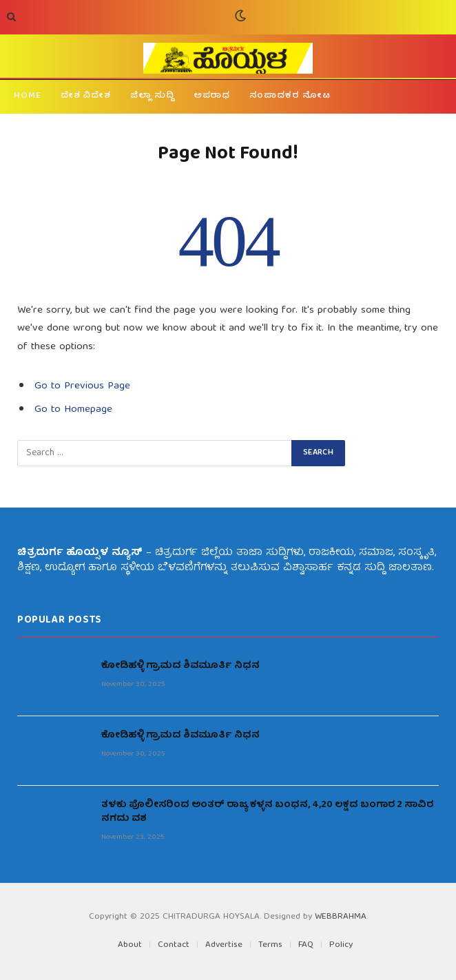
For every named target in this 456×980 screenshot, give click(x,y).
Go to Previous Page (82, 386)
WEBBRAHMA (341, 917)
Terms (270, 945)
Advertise (224, 945)
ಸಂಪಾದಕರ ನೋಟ (290, 96)
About (130, 945)
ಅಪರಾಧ (212, 96)
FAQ (306, 945)
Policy (341, 945)
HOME (28, 96)
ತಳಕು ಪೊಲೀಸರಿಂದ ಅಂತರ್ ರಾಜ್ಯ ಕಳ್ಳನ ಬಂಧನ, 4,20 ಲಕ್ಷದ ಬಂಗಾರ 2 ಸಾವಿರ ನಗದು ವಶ (267, 812)
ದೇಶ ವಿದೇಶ (86, 96)
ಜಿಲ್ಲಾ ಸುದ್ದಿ (152, 96)
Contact (174, 945)
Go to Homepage (73, 409)
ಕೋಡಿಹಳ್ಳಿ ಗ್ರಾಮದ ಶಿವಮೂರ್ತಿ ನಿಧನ (180, 666)
